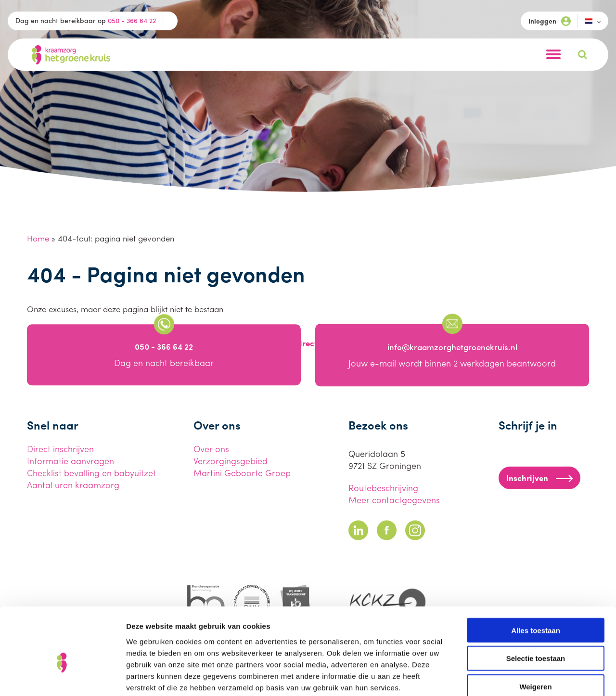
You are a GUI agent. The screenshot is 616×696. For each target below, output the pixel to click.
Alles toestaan (536, 578)
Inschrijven (539, 478)
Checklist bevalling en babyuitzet (91, 473)
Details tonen (520, 677)
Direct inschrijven (60, 449)
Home (38, 238)
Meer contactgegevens (394, 500)
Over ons (211, 449)
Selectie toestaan (536, 606)
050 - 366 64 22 (132, 20)
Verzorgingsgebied (231, 461)
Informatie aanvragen (71, 461)
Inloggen (550, 21)
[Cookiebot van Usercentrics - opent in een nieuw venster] (62, 677)
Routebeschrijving (383, 487)
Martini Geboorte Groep (242, 473)
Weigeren (535, 635)
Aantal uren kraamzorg (73, 485)
